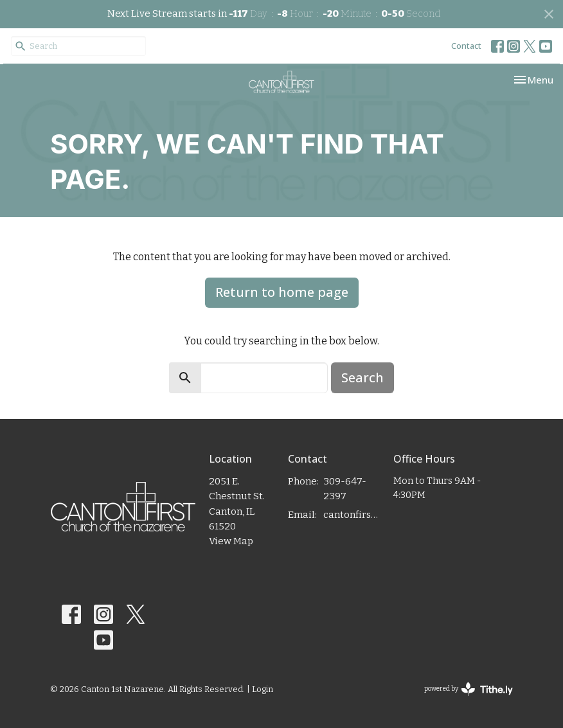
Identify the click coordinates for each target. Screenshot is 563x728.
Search (362, 377)
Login (263, 689)
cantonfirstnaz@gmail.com (352, 515)
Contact (466, 46)
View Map (231, 541)
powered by (469, 689)
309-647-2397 (345, 489)
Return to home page (282, 292)
